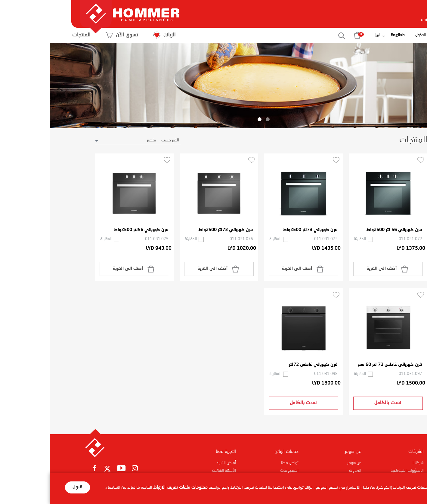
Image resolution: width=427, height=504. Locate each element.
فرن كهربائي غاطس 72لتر (263, 365)
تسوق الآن (113, 35)
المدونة (305, 471)
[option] (213, 86)
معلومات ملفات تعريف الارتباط (130, 487)
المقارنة (310, 239)
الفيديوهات (239, 471)
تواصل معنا (240, 463)
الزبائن (156, 35)
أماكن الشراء (176, 463)
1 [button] (218, 119)
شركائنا (368, 463)
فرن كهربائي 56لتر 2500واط (91, 230)
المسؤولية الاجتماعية (357, 471)
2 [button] (210, 119)
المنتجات (73, 35)
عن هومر (304, 463)
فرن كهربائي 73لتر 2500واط (260, 230)
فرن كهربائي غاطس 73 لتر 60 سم (340, 365)
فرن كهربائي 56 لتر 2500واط (344, 230)
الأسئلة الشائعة (174, 471)
